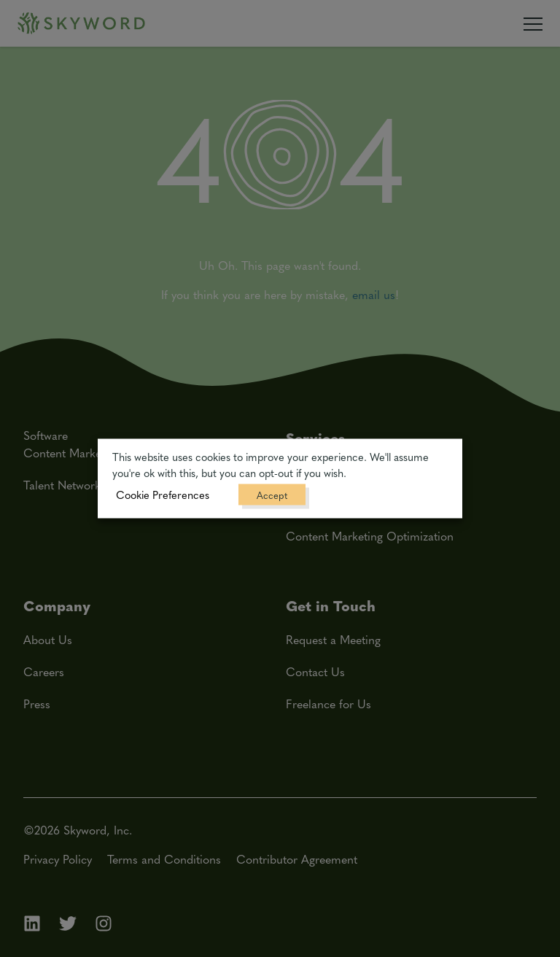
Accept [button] (272, 495)
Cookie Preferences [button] (163, 495)
